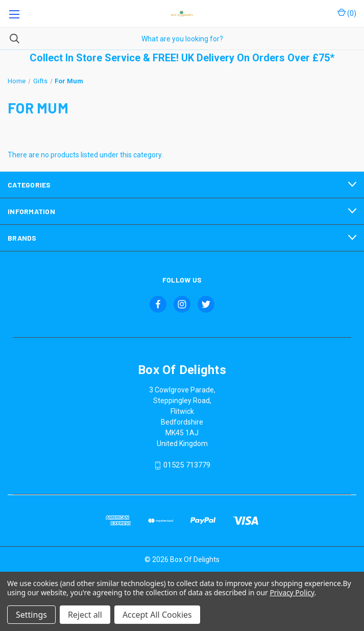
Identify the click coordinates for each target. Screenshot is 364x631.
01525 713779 (187, 465)
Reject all (85, 615)
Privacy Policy (292, 592)
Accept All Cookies (157, 615)
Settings (31, 615)
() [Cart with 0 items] (347, 13)
